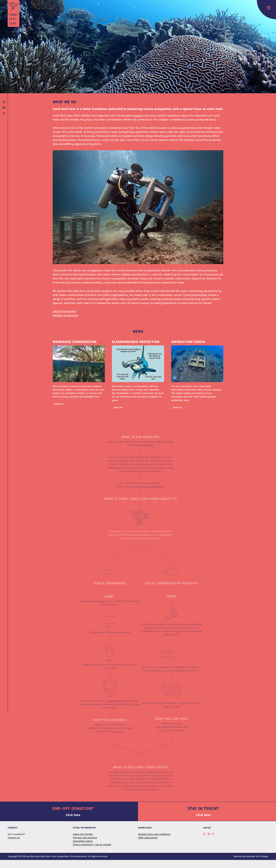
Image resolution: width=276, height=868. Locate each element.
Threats (149, 450)
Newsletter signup (83, 842)
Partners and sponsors (85, 839)
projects (138, 116)
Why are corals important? (149, 491)
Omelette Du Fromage (257, 857)
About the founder (64, 312)
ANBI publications (148, 839)
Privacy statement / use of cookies (92, 846)
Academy (118, 736)
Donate (166, 731)
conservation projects (118, 705)
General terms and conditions (154, 835)
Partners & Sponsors (65, 316)
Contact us (14, 839)
